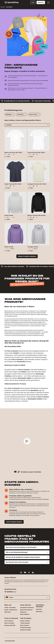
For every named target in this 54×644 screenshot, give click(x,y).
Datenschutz (39, 611)
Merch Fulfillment (25, 614)
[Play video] (27, 441)
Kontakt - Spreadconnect (11, 610)
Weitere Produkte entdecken (27, 256)
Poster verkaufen (25, 625)
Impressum (39, 609)
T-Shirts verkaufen (25, 623)
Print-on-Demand (9, 621)
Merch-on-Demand (9, 623)
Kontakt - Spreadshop (10, 608)
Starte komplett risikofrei (14, 522)
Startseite (3, 7)
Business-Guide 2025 (10, 625)
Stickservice (23, 612)
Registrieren (41, 2)
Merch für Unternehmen (26, 610)
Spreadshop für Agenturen (27, 608)
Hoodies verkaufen (25, 621)
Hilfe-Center (8, 612)
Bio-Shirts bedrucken (26, 628)
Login (33, 2)
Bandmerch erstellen (26, 630)
